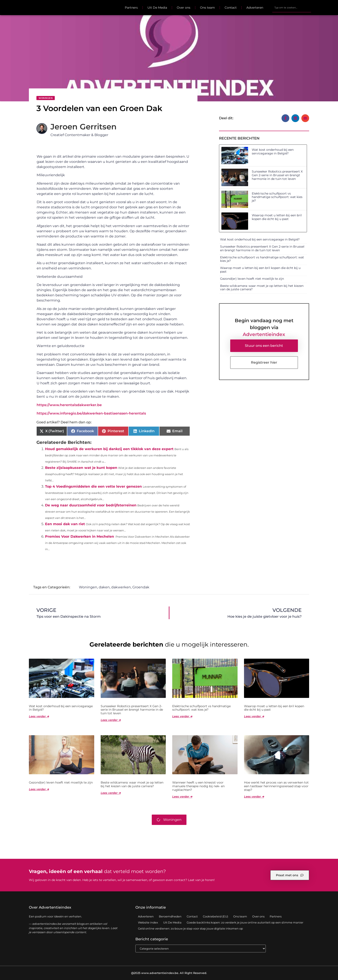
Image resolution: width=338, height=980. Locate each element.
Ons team (207, 8)
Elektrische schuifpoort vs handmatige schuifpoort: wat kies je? (277, 197)
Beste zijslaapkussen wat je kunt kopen (81, 468)
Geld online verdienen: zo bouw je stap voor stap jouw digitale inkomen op (190, 928)
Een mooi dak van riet (65, 524)
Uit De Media (157, 8)
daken (104, 587)
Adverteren (255, 8)
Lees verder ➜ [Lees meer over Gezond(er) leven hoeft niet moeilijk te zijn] (39, 789)
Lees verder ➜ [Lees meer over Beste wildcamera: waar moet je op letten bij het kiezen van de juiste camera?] (111, 793)
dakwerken (121, 587)
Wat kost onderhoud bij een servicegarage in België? (273, 152)
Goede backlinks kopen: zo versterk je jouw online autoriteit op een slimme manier (245, 922)
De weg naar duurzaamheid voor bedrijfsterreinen (91, 505)
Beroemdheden (170, 916)
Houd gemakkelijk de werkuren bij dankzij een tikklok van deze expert (109, 449)
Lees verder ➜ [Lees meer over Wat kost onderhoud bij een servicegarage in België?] (39, 716)
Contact (231, 8)
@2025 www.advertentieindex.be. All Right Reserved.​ (169, 973)
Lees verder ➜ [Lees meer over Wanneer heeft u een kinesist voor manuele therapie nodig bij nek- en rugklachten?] (182, 796)
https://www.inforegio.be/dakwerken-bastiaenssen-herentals (91, 413)
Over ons (184, 8)
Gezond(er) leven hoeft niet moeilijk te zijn (252, 279)
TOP (324, 963)
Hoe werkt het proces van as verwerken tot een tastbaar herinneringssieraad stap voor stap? (276, 786)
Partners (131, 8)
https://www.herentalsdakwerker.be (69, 405)
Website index (148, 922)
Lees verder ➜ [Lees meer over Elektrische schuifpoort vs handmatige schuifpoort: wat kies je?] (182, 716)
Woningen (46, 98)
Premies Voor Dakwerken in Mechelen (80, 536)
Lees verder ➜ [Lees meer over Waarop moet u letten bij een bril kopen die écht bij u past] (254, 716)
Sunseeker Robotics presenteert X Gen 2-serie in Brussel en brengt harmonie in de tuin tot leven (277, 175)
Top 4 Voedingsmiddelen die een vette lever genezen (93, 486)
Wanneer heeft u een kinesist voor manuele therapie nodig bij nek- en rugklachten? (198, 786)
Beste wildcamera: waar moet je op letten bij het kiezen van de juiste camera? (262, 288)
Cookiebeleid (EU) (215, 916)
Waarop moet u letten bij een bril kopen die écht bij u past (277, 217)
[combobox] (292, 8)
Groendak (141, 587)
